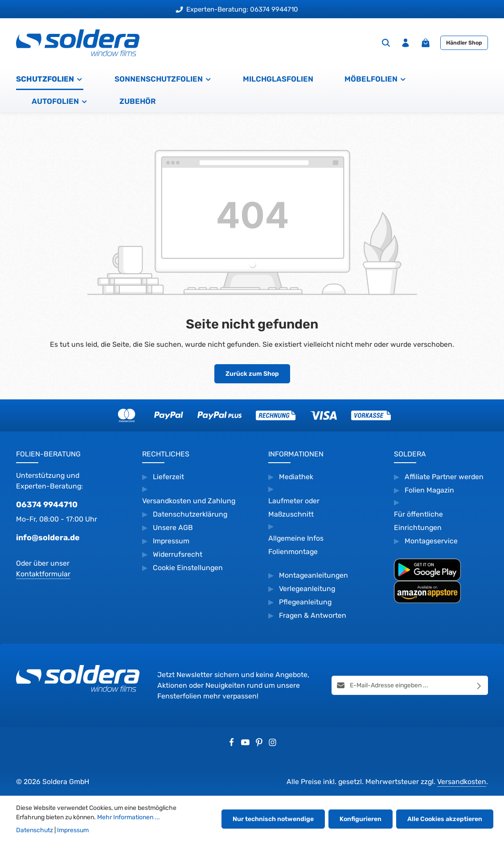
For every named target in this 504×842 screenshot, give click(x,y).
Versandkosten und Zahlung (189, 501)
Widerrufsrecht (178, 554)
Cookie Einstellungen (188, 568)
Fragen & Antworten (313, 615)
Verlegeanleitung (307, 589)
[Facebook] (232, 744)
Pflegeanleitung (305, 602)
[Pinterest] (260, 744)
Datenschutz (35, 830)
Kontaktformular (43, 574)
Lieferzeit (168, 477)
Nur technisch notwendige (273, 819)
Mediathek (296, 477)
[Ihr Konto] (406, 43)
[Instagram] (272, 744)
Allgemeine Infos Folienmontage (296, 545)
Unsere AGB (173, 528)
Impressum (171, 541)
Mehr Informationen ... (129, 817)
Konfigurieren (361, 819)
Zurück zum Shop (252, 374)
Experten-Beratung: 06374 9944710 (237, 9)
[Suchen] (386, 43)
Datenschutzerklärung (190, 514)
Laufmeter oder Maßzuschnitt (294, 507)
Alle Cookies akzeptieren (445, 819)
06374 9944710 (47, 504)
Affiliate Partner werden (444, 477)
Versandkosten (462, 782)
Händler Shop (464, 43)
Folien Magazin (429, 490)
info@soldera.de (48, 537)
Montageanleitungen (313, 575)
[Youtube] (246, 744)
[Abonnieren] (479, 686)
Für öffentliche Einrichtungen (418, 521)
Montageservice (431, 541)
